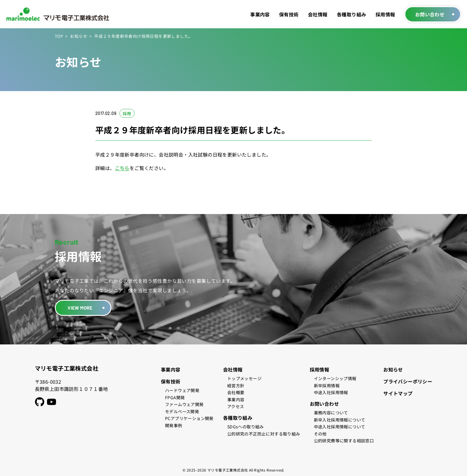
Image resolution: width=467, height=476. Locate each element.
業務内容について (331, 413)
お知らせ (79, 36)
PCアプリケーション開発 (189, 418)
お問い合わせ (430, 14)
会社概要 (236, 392)
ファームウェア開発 (184, 404)
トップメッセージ (244, 378)
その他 (320, 434)
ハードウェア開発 (182, 390)
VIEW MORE (80, 308)
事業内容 (260, 14)
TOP (59, 36)
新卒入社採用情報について (340, 420)
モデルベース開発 (182, 411)
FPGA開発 (175, 397)
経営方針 (236, 386)
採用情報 (385, 14)
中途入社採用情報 (331, 392)
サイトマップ (398, 393)
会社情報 (318, 14)
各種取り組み (351, 14)
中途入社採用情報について (340, 427)
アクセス (236, 406)
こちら (122, 168)
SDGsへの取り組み (246, 427)
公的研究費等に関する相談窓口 (344, 441)
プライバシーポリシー (408, 381)
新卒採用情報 (327, 386)
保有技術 (289, 14)
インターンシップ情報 (335, 378)
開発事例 (174, 425)
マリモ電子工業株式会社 (67, 368)
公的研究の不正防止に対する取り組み (264, 434)
